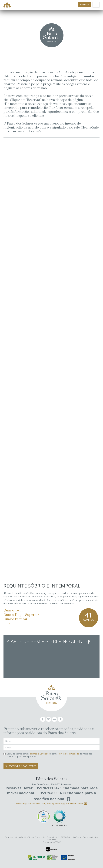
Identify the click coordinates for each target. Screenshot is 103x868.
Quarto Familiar (15, 619)
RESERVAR (85, 5)
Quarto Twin (13, 610)
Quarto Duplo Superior (21, 615)
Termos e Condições (40, 754)
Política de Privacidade (68, 754)
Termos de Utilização (14, 837)
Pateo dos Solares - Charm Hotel (7, 5)
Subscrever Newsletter (21, 766)
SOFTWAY (56, 842)
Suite (7, 623)
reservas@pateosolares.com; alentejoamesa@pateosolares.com (52, 803)
